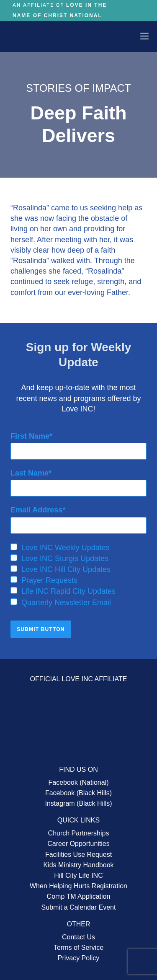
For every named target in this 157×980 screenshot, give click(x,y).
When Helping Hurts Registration (78, 886)
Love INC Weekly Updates (60, 548)
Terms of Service (78, 948)
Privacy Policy (79, 958)
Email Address (36, 510)
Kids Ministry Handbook (78, 865)
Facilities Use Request (78, 855)
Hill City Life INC (78, 875)
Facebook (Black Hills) (78, 793)
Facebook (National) (78, 782)
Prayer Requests (44, 580)
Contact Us (78, 937)
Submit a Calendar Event (79, 907)
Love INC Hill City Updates (60, 569)
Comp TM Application (79, 896)
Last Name (30, 473)
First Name (30, 436)
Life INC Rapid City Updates (63, 591)
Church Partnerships (79, 833)
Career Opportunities (78, 844)
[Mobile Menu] (144, 36)
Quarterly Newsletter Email (61, 602)
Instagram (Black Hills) (78, 803)
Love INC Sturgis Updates (59, 559)
